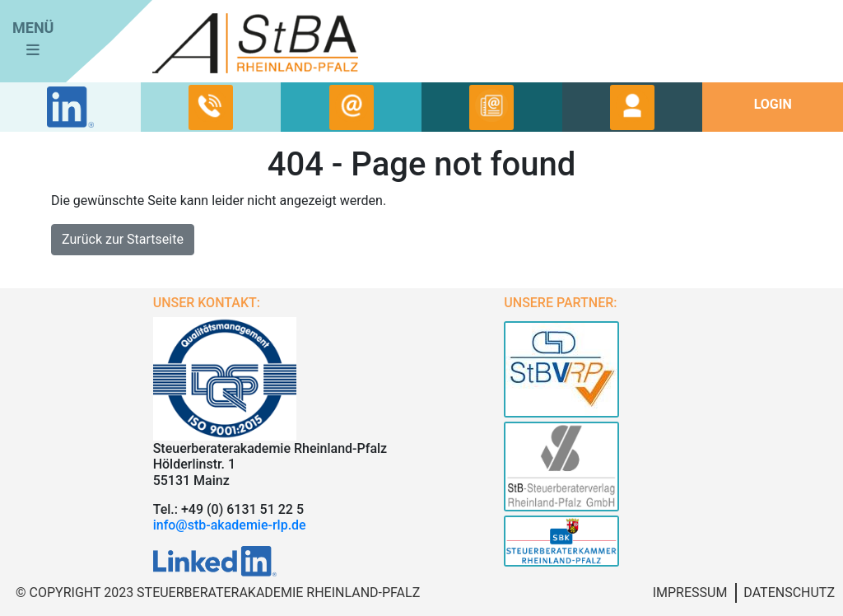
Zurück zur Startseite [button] (123, 239)
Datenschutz (789, 593)
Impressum (690, 593)
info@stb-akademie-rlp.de (230, 525)
